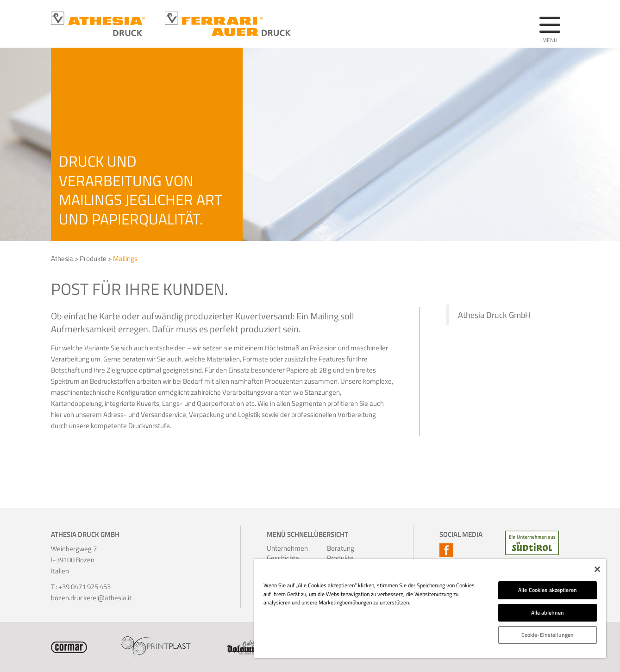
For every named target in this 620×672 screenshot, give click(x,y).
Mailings (125, 258)
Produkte (93, 258)
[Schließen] (597, 569)
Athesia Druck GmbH (494, 315)
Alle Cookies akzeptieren (548, 590)
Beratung (339, 548)
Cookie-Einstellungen (548, 635)
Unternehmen (279, 548)
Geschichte (279, 558)
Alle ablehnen (548, 613)
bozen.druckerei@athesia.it (91, 598)
